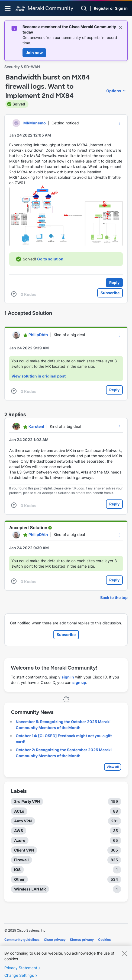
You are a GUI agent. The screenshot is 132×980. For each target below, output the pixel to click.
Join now (34, 53)
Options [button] (114, 91)
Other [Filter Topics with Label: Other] (19, 879)
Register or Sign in (111, 8)
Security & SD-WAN (22, 67)
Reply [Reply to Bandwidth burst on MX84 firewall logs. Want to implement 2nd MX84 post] (114, 282)
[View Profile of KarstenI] (36, 426)
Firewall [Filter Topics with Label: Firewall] (21, 860)
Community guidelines (22, 940)
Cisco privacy (55, 940)
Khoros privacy (82, 940)
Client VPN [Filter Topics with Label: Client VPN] (24, 850)
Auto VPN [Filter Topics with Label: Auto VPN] (23, 821)
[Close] (124, 957)
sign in (68, 677)
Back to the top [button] (114, 597)
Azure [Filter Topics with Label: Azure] (20, 840)
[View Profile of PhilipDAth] (38, 335)
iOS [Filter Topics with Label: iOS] (17, 870)
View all (113, 767)
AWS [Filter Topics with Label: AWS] (19, 831)
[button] (120, 123)
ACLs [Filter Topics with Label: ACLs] (19, 811)
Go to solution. (51, 259)
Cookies (104, 940)
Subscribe (110, 293)
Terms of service (18, 947)
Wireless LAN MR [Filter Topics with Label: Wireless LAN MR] (30, 889)
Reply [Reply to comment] (114, 390)
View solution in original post (38, 376)
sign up (79, 682)
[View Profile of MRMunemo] (35, 123)
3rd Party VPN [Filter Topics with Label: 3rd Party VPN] (27, 801)
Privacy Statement (21, 971)
